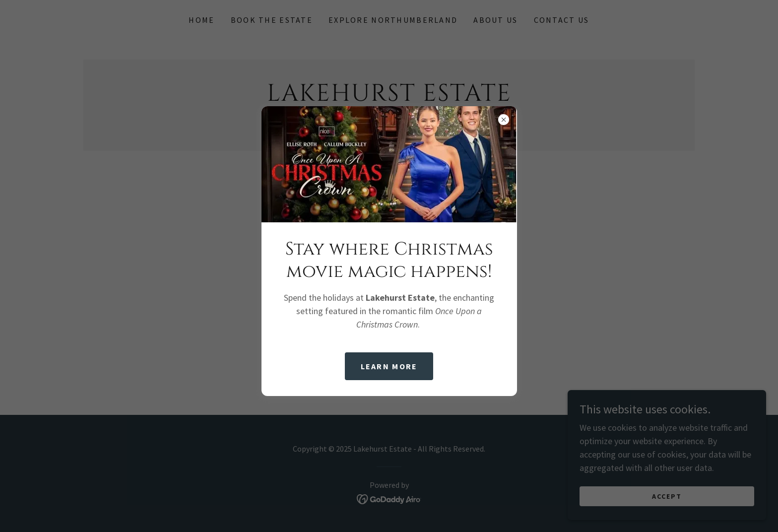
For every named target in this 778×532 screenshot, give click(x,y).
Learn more (389, 366)
